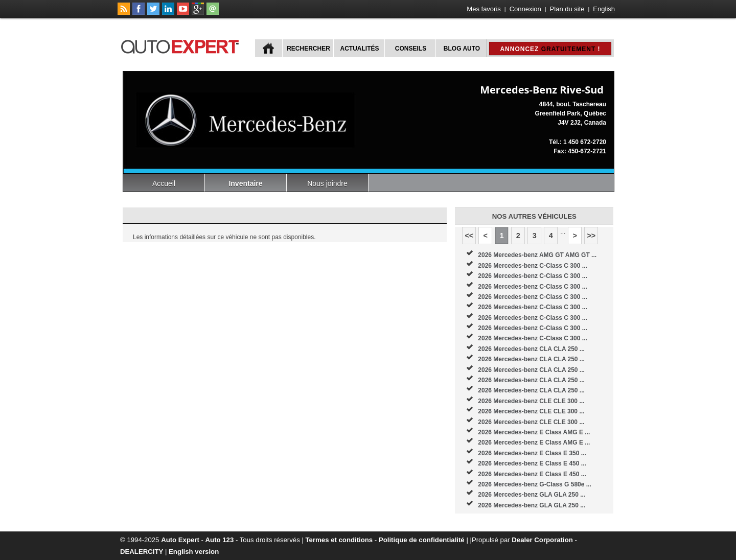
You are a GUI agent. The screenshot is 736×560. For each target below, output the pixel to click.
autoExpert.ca (182, 45)
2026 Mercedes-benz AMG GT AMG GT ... (537, 255)
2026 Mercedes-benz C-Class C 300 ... (532, 266)
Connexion (525, 9)
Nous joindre (327, 183)
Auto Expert (180, 540)
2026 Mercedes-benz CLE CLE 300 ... (531, 401)
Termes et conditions (339, 540)
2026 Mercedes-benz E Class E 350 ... (532, 453)
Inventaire (245, 183)
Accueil (164, 183)
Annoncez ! (550, 49)
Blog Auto (462, 49)
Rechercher (308, 49)
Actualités (360, 49)
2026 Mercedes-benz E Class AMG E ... (534, 432)
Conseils (411, 49)
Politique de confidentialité (422, 540)
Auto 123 (220, 540)
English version (194, 552)
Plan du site (567, 9)
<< (469, 236)
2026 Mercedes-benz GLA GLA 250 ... (532, 495)
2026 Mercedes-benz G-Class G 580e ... (534, 484)
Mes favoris (484, 9)
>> (591, 236)
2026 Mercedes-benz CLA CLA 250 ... (531, 349)
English (604, 9)
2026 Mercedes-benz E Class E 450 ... (532, 463)
